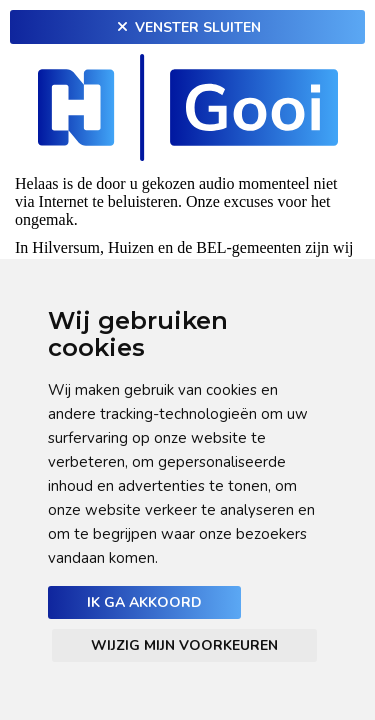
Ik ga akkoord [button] (144, 602)
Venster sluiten (188, 27)
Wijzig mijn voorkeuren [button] (184, 645)
